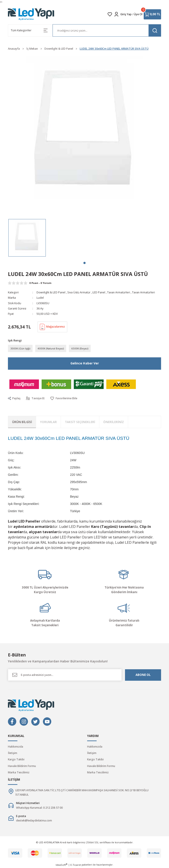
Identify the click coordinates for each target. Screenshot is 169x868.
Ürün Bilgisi (22, 422)
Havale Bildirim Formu (22, 766)
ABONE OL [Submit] (143, 675)
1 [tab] (84, 263)
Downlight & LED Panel (51, 292)
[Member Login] (116, 14)
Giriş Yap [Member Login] (126, 14)
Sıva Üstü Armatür (79, 292)
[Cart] (152, 14)
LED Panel (99, 292)
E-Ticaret (76, 865)
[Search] (107, 30)
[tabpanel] (27, 238)
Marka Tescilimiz (19, 772)
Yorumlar (48, 422)
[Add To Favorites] (64, 398)
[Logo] (31, 14)
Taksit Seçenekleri (80, 422)
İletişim (13, 753)
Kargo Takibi (16, 759)
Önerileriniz (114, 422)
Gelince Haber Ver (85, 363)
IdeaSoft (62, 865)
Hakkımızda (16, 747)
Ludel (40, 298)
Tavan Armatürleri (119, 292)
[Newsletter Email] (65, 675)
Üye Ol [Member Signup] (138, 14)
